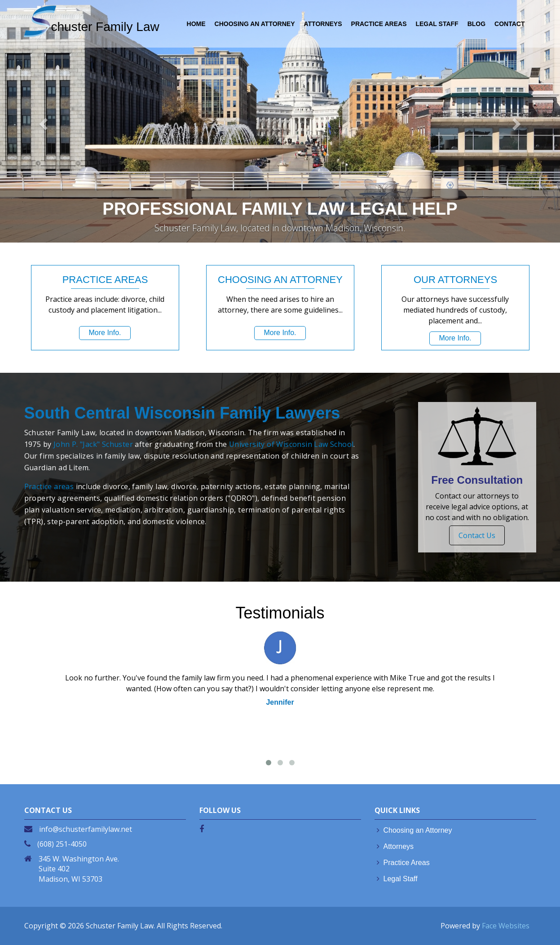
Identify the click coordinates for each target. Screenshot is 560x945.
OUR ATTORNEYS (455, 280)
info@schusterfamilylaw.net (86, 829)
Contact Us (477, 535)
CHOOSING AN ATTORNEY (255, 24)
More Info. (105, 333)
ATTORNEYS (323, 24)
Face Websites (506, 926)
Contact (509, 24)
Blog (476, 24)
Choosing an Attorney (418, 830)
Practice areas (49, 486)
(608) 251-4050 (62, 844)
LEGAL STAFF (437, 24)
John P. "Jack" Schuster (93, 444)
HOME (196, 24)
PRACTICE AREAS (379, 24)
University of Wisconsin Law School (291, 444)
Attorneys (399, 846)
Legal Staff (401, 879)
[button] (42, 121)
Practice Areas (407, 863)
